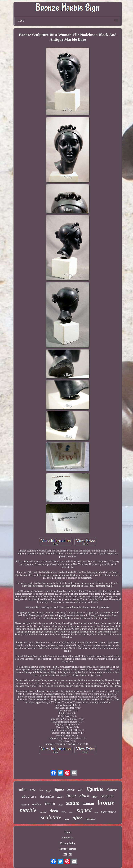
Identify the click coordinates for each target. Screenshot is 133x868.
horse (71, 812)
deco (54, 811)
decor (50, 803)
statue (73, 803)
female (49, 791)
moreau (25, 805)
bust (95, 797)
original (107, 796)
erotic (60, 797)
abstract (29, 797)
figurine (95, 789)
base (71, 795)
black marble (108, 812)
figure (59, 790)
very (64, 812)
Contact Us (68, 838)
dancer (112, 790)
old (96, 812)
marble (28, 810)
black (84, 796)
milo (23, 789)
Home (68, 832)
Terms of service (68, 849)
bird (41, 790)
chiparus (90, 819)
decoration (47, 797)
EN (65, 854)
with (80, 790)
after (77, 818)
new (33, 790)
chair (71, 790)
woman (88, 804)
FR (70, 854)
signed (84, 810)
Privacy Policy (68, 843)
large (67, 819)
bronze (106, 803)
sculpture (51, 817)
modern (37, 804)
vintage (43, 812)
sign (61, 805)
